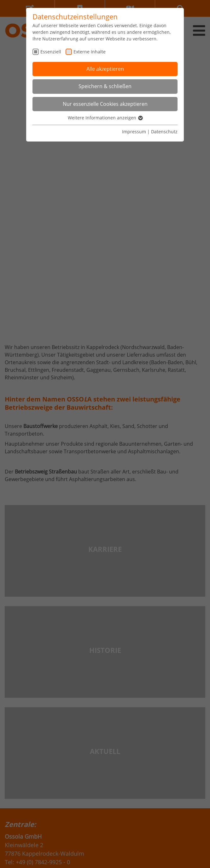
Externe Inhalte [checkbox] (90, 52)
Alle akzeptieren (105, 69)
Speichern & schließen (105, 86)
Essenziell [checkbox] (51, 52)
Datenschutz (164, 132)
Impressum (134, 132)
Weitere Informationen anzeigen (105, 118)
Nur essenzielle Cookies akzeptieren (105, 104)
